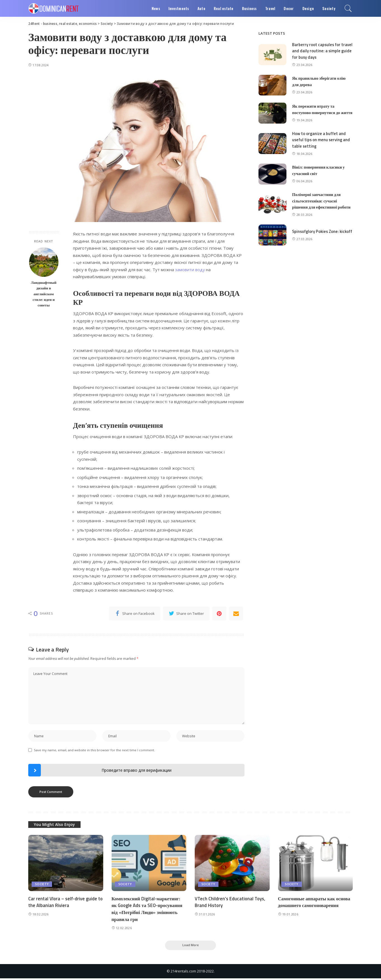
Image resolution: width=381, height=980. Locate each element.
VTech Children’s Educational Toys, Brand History (231, 903)
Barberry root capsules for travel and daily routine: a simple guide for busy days (317, 51)
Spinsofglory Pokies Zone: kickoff (316, 237)
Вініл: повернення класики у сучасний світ (319, 175)
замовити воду (190, 270)
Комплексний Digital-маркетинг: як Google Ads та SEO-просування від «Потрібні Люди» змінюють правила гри (148, 910)
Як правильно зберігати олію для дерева (319, 81)
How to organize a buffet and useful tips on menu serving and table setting (322, 145)
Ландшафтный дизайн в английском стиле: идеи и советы (44, 294)
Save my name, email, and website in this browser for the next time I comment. (94, 751)
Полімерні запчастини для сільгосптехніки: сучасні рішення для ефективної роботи (322, 206)
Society (42, 885)
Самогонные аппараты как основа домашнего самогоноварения (315, 903)
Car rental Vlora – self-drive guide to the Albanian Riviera (63, 903)
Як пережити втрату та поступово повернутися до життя (317, 112)
